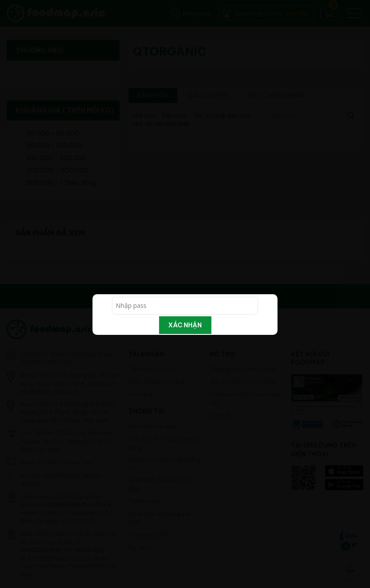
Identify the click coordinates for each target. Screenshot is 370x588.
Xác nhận (185, 325)
